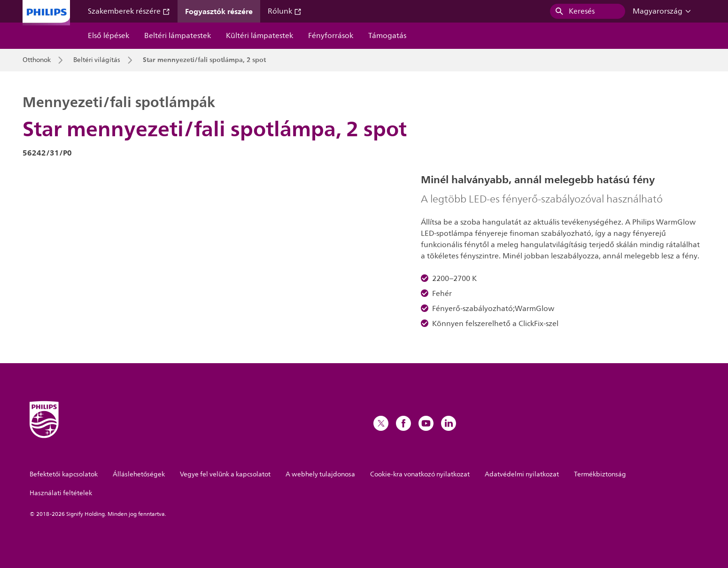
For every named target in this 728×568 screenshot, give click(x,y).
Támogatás (387, 36)
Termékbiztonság (600, 474)
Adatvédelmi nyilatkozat (522, 474)
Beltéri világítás (97, 60)
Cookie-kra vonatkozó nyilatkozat (420, 474)
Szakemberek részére (129, 11)
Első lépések (108, 36)
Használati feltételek (61, 493)
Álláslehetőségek (139, 474)
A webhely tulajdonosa (320, 474)
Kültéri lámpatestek (259, 36)
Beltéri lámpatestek (178, 36)
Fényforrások (331, 36)
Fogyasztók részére (219, 11)
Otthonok (37, 60)
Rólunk (285, 11)
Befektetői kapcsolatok (64, 474)
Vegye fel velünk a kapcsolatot (225, 474)
